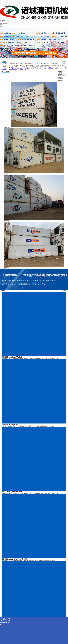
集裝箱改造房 (61, 74)
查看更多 (64, 62)
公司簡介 (2, 22)
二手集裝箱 (61, 73)
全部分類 (60, 72)
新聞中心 (2, 25)
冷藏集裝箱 (61, 77)
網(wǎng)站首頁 (4, 20)
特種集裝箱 (61, 79)
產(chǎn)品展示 (4, 23)
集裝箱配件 (61, 80)
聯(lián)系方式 (3, 26)
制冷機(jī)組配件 (62, 76)
